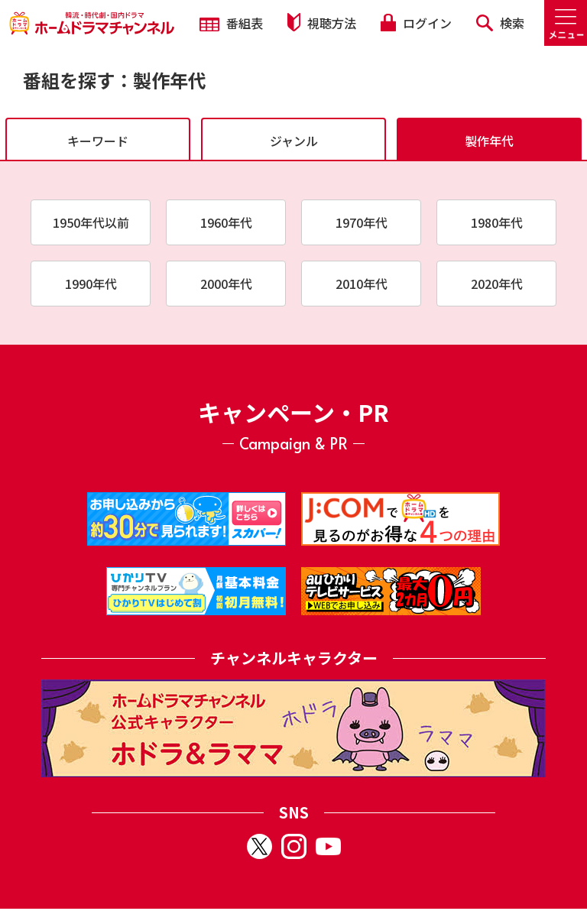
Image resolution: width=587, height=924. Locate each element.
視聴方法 (322, 23)
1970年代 (362, 222)
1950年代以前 (91, 222)
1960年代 (226, 222)
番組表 (231, 23)
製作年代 (489, 141)
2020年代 (497, 284)
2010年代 (362, 284)
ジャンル (294, 141)
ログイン (416, 23)
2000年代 (226, 284)
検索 (500, 23)
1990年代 (91, 284)
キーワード (98, 141)
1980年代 (497, 222)
